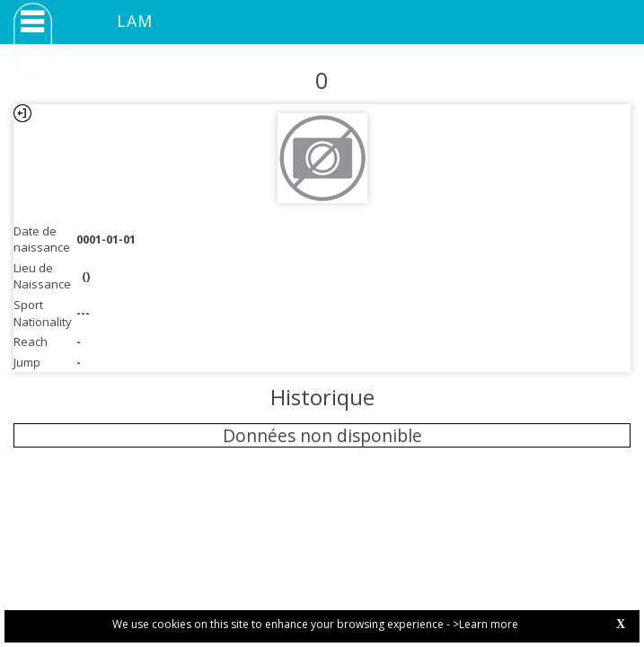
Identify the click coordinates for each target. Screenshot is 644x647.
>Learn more (485, 624)
